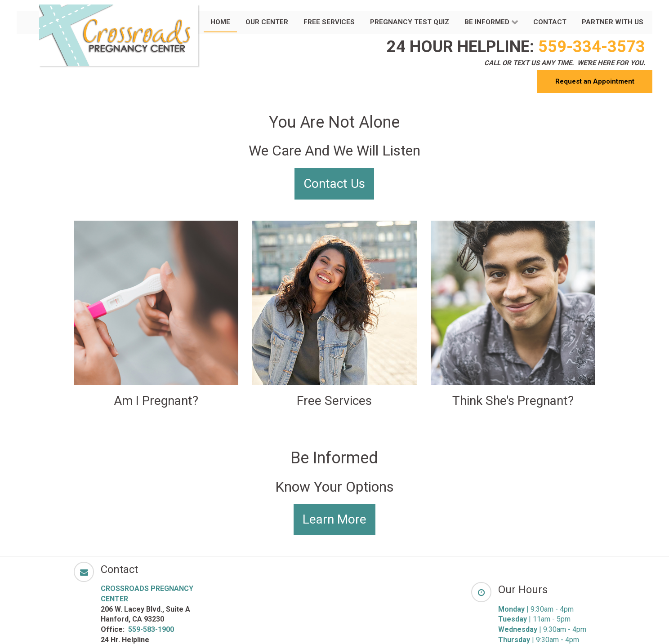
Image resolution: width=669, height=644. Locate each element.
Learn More (334, 519)
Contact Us (334, 184)
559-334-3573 (592, 47)
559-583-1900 (151, 629)
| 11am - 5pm (534, 619)
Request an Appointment (595, 81)
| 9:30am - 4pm (536, 609)
